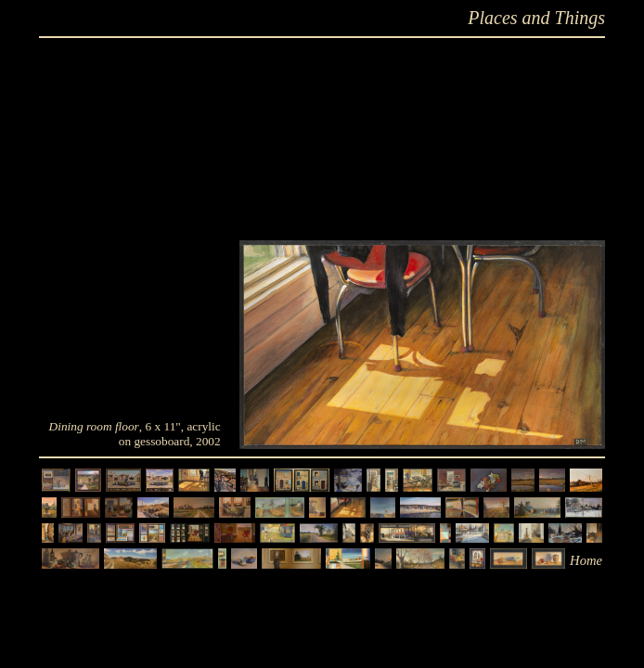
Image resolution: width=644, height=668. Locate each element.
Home (586, 560)
